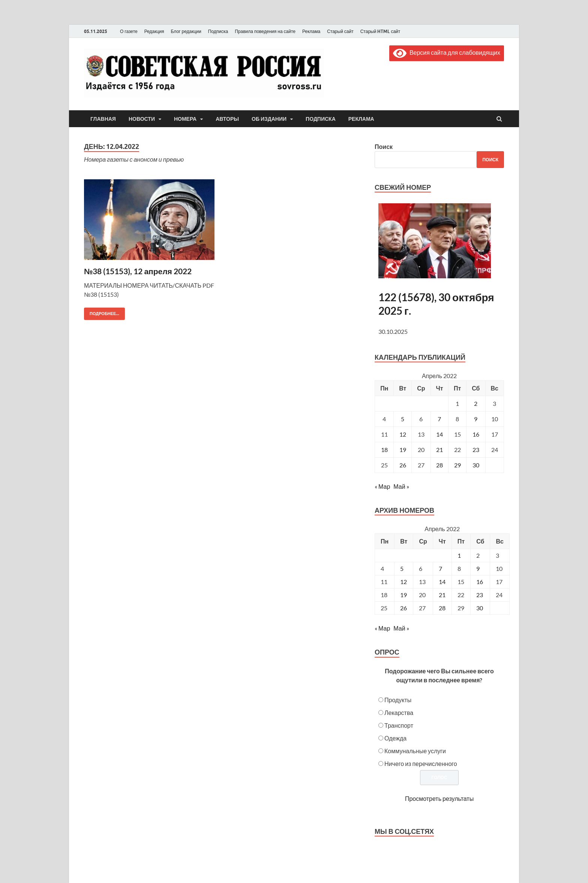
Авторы (227, 119)
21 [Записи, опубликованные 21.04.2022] (439, 450)
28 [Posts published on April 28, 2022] (442, 608)
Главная (103, 119)
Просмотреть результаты (439, 798)
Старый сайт (340, 31)
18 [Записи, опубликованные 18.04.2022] (384, 450)
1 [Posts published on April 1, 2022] (459, 555)
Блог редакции (186, 31)
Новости (142, 119)
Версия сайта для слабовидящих (447, 52)
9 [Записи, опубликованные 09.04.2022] (476, 419)
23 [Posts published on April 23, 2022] (480, 595)
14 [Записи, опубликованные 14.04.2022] (439, 434)
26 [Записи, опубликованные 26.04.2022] (403, 465)
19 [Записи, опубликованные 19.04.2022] (403, 450)
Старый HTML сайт (380, 31)
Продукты (398, 700)
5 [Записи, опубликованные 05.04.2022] (403, 419)
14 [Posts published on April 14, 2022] (442, 582)
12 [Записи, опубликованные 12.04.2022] (403, 434)
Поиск (384, 146)
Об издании (269, 119)
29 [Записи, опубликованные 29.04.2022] (457, 465)
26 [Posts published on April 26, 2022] (403, 608)
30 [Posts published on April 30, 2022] (480, 608)
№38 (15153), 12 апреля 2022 (138, 271)
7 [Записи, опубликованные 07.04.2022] (439, 419)
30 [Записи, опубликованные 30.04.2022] (476, 465)
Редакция (154, 31)
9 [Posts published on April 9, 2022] (478, 568)
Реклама (311, 31)
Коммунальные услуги (415, 751)
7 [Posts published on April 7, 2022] (440, 568)
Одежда (395, 738)
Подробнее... (102, 312)
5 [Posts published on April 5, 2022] (402, 568)
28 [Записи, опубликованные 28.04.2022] (439, 465)
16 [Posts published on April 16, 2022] (480, 582)
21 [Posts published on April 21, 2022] (442, 595)
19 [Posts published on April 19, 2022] (403, 595)
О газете (129, 31)
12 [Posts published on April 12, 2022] (403, 582)
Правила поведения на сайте (265, 31)
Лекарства (399, 713)
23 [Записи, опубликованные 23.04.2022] (476, 450)
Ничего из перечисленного (421, 764)
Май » (401, 486)
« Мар (382, 486)
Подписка (218, 31)
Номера (185, 119)
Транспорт (399, 725)
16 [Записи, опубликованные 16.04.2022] (476, 434)
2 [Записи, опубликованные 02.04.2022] (476, 403)
